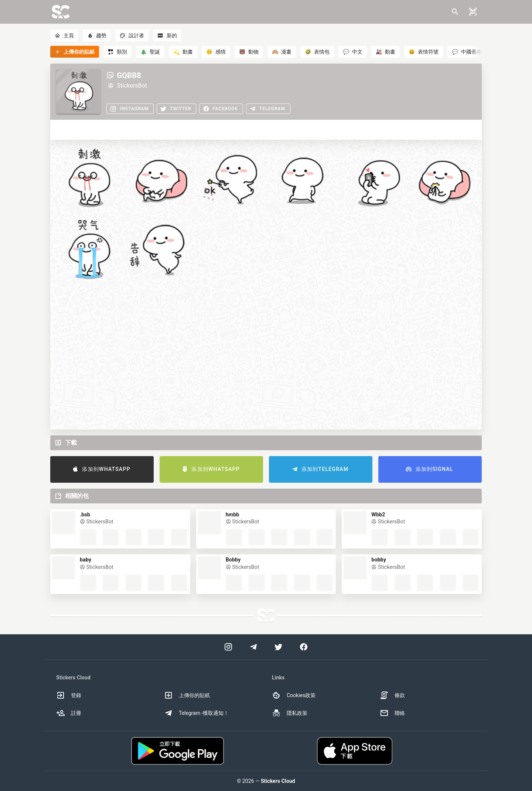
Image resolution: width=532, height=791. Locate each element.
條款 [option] (392, 695)
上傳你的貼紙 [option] (187, 695)
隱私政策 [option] (290, 713)
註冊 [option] (69, 713)
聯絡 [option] (392, 713)
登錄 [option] (69, 695)
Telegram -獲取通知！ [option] (197, 713)
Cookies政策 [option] (294, 695)
